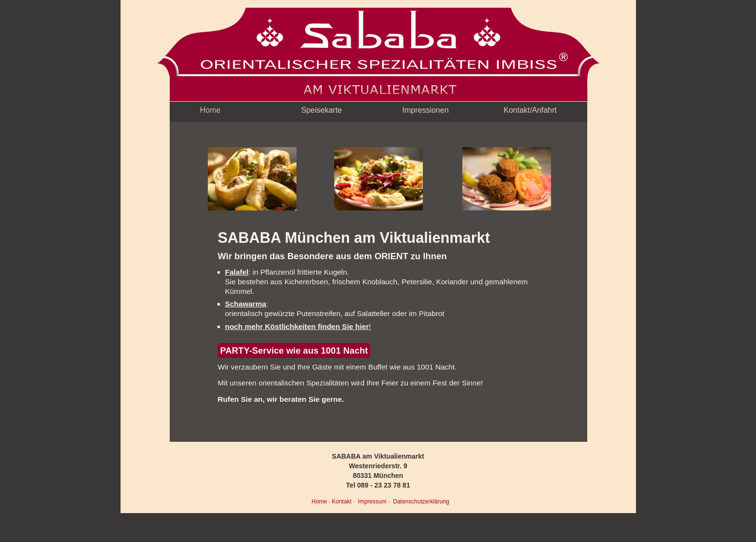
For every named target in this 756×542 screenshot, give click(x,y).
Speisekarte (322, 110)
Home (210, 110)
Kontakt (342, 502)
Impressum (371, 502)
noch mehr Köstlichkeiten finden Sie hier (297, 326)
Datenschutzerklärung (420, 502)
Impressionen (426, 110)
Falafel (237, 272)
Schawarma (246, 304)
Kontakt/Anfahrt (530, 110)
